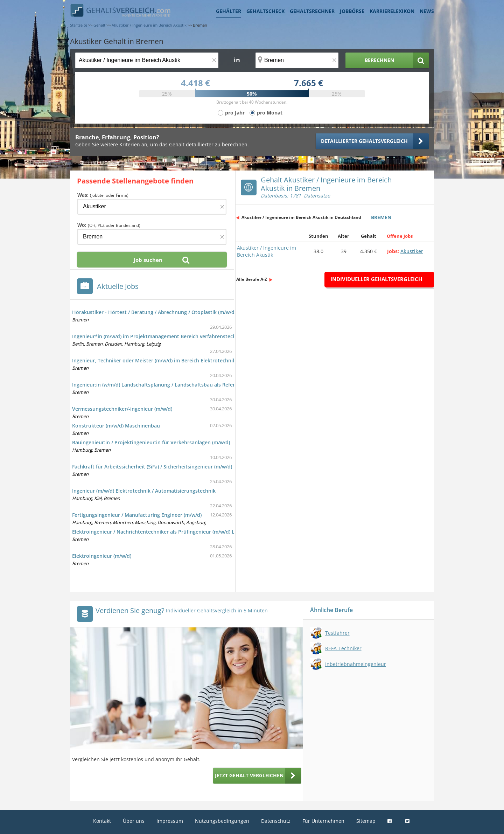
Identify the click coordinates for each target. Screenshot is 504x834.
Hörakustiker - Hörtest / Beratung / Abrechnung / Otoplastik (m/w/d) (154, 312)
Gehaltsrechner (312, 11)
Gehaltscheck (265, 11)
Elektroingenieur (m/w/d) (102, 556)
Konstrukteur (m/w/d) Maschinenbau (116, 426)
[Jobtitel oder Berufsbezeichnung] (147, 60)
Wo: (109, 225)
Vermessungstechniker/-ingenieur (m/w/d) (122, 409)
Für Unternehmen (323, 821)
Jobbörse (352, 11)
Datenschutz (276, 821)
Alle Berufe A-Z (252, 279)
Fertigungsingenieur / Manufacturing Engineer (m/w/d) (137, 515)
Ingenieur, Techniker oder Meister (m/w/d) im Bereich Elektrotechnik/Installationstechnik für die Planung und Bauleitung (217, 360)
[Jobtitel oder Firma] (152, 207)
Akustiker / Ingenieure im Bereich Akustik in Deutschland (301, 217)
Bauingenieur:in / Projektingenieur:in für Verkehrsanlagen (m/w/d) (151, 442)
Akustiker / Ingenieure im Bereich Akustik (267, 251)
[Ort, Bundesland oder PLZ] (297, 60)
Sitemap (366, 821)
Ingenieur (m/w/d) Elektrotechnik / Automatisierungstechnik (144, 491)
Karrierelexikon (392, 11)
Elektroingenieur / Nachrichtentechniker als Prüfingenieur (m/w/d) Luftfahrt (163, 532)
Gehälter (229, 11)
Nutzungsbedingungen (222, 821)
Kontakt (102, 821)
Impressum (170, 821)
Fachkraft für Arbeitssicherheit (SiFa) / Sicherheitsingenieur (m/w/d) (152, 467)
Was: (103, 195)
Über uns (134, 821)
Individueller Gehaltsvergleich (376, 279)
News (427, 11)
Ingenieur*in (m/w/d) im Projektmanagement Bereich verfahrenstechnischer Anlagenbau (178, 336)
